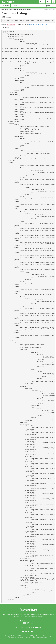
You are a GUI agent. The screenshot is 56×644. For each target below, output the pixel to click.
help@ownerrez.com (28, 621)
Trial (48, 2)
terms (42, 638)
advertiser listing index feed (38, 25)
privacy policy (33, 638)
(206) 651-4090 (28, 623)
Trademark (37, 627)
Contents (5, 6)
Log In (35, 2)
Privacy (29, 627)
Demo (42, 2)
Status (17, 627)
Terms (23, 627)
